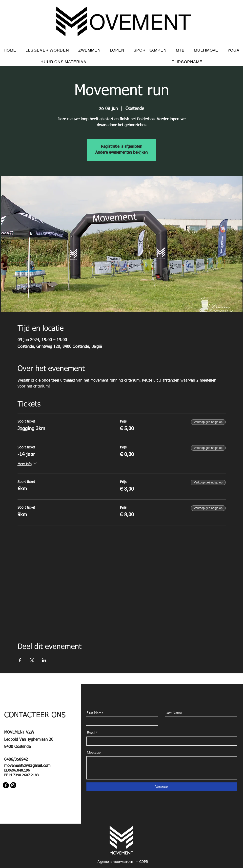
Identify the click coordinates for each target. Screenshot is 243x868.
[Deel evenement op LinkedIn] (44, 660)
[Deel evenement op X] (32, 660)
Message (94, 752)
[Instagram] (13, 785)
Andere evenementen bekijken (121, 153)
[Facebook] (6, 785)
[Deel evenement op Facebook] (20, 660)
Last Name (174, 713)
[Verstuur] (162, 787)
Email (91, 733)
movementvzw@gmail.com (27, 766)
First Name (95, 713)
